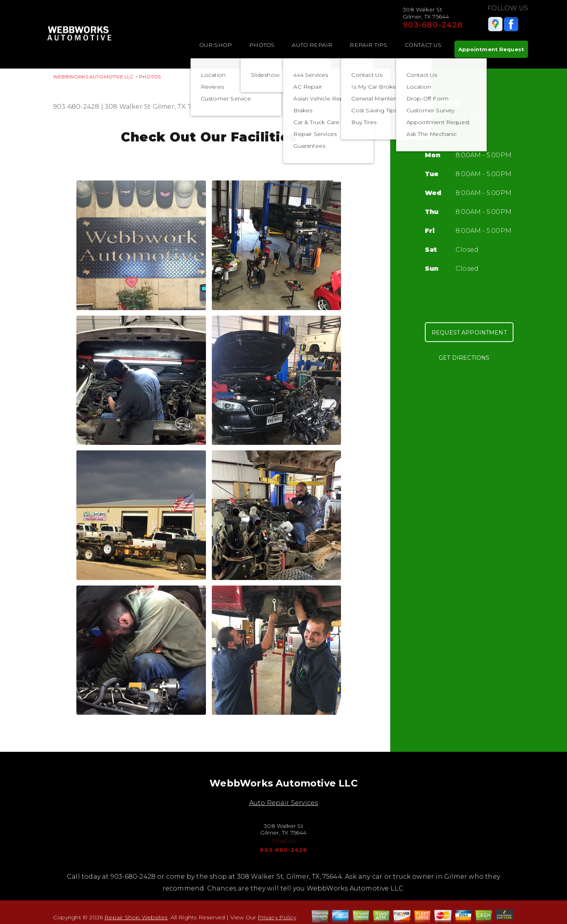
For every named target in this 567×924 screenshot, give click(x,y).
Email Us (284, 841)
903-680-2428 (433, 25)
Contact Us (423, 45)
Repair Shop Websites (136, 917)
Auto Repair (312, 45)
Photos (262, 45)
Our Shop (216, 45)
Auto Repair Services (284, 803)
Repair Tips (368, 45)
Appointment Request (491, 49)
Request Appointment (469, 333)
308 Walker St (128, 107)
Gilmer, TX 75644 (180, 107)
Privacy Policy (277, 917)
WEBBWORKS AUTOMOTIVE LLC (94, 77)
